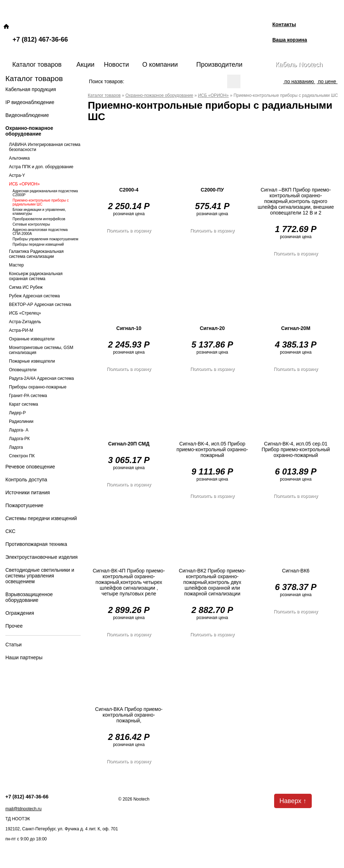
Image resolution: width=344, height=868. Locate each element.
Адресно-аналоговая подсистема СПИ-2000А (40, 232)
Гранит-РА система (28, 396)
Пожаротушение (24, 505)
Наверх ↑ (293, 801)
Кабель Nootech (299, 65)
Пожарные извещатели (32, 361)
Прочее (14, 626)
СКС (10, 531)
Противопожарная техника (36, 544)
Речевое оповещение (30, 467)
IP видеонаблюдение (30, 102)
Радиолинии (21, 421)
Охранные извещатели (32, 339)
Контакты (284, 24)
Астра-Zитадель (25, 322)
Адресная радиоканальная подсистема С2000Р (45, 193)
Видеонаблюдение (27, 115)
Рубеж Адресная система (34, 296)
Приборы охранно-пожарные (38, 387)
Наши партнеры (24, 657)
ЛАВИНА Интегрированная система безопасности (45, 147)
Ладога (16, 447)
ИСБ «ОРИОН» (24, 184)
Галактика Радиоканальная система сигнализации (36, 254)
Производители (219, 65)
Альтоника (19, 158)
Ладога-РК (19, 439)
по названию (299, 81)
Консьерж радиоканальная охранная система (36, 276)
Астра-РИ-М (21, 330)
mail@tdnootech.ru (23, 809)
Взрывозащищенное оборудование (29, 597)
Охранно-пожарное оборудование (29, 131)
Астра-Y (17, 175)
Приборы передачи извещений (38, 244)
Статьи (13, 645)
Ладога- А (19, 430)
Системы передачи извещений (41, 518)
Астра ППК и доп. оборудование (41, 167)
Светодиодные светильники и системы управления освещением (40, 576)
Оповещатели (23, 370)
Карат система (23, 404)
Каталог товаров (37, 65)
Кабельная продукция (31, 89)
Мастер (16, 265)
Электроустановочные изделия (42, 557)
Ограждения (20, 613)
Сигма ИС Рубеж (26, 287)
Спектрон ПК (22, 456)
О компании (160, 65)
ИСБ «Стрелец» (25, 313)
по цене (327, 81)
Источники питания (28, 492)
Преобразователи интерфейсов (39, 219)
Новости (116, 65)
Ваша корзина (290, 40)
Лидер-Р (17, 413)
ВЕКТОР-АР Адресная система (40, 305)
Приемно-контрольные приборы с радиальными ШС (41, 202)
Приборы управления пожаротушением (45, 239)
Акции (85, 65)
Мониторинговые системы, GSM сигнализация (41, 350)
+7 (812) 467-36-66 (40, 39)
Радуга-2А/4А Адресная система (41, 378)
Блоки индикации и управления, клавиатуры (39, 212)
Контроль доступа (26, 480)
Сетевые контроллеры (31, 224)
